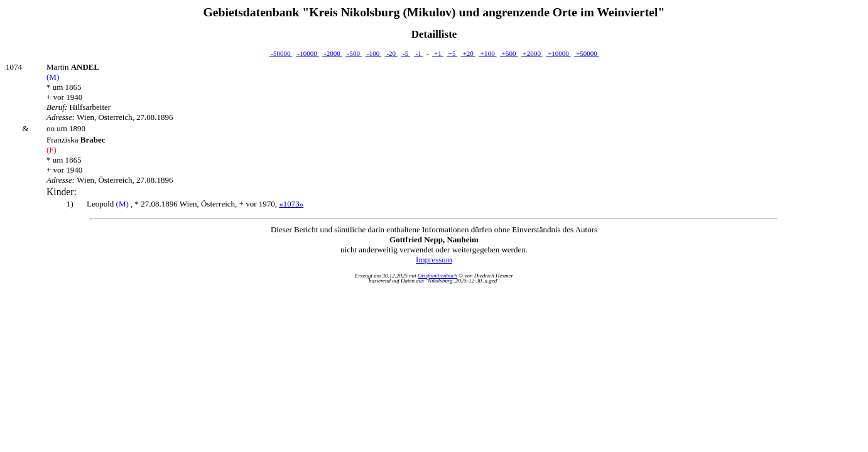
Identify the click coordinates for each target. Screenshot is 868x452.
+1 (437, 53)
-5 (405, 53)
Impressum (434, 260)
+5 (452, 53)
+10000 (558, 53)
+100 (487, 53)
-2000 (332, 53)
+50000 (586, 53)
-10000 (307, 53)
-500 (354, 53)
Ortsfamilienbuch (437, 276)
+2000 (532, 53)
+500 (509, 53)
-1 (419, 53)
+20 (468, 53)
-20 (391, 53)
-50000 (280, 53)
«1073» (291, 204)
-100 (373, 53)
